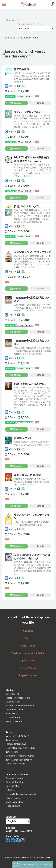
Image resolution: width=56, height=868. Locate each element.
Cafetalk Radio (13, 717)
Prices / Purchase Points (18, 698)
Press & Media (28, 668)
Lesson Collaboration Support (21, 794)
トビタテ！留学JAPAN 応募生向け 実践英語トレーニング (31, 159)
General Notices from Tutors (20, 748)
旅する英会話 (22, 69)
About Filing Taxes (15, 763)
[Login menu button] (52, 4)
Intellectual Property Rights (20, 756)
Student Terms (13, 702)
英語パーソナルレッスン (27, 112)
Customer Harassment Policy (28, 653)
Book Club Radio (14, 721)
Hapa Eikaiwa (13, 806)
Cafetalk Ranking (15, 782)
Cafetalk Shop (13, 786)
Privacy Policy (13, 798)
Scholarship (12, 713)
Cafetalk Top (12, 694)
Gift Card (11, 790)
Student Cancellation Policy (20, 705)
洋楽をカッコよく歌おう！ (28, 475)
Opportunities (28, 660)
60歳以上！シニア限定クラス (30, 384)
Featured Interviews (16, 744)
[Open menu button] (4, 4)
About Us (28, 631)
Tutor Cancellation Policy (19, 760)
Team (28, 638)
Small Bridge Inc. (14, 802)
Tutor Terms (12, 752)
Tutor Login (12, 740)
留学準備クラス (23, 438)
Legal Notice (28, 646)
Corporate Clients (15, 709)
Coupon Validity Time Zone (30, 24)
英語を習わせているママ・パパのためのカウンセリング (32, 557)
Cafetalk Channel (14, 778)
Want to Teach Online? (17, 736)
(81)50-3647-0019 (20, 831)
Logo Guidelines (28, 675)
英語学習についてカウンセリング (32, 252)
